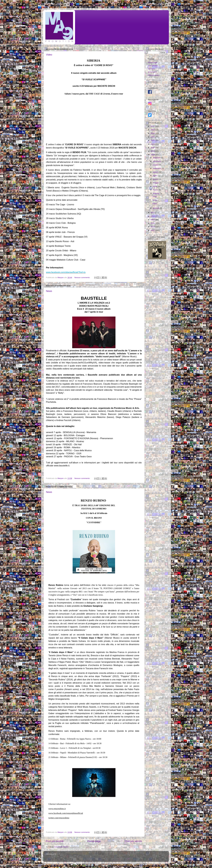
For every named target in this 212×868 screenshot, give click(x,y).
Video (49, 55)
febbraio (156, 193)
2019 (153, 151)
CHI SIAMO (153, 66)
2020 (153, 148)
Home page (94, 841)
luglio (155, 176)
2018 (153, 155)
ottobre (156, 165)
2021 (153, 144)
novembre (157, 161)
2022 (153, 140)
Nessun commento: (82, 277)
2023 (153, 137)
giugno (156, 179)
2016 (153, 216)
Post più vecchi (133, 841)
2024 (153, 133)
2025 (153, 130)
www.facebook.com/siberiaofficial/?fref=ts (66, 272)
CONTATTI (152, 72)
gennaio (156, 208)
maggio (156, 183)
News (49, 291)
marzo (156, 190)
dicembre (157, 158)
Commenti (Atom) (61, 847)
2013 (153, 227)
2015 (153, 220)
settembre (157, 168)
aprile (155, 186)
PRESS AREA (154, 75)
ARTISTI (151, 69)
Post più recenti (55, 841)
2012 (153, 230)
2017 (153, 213)
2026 (153, 126)
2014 (153, 223)
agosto (156, 172)
